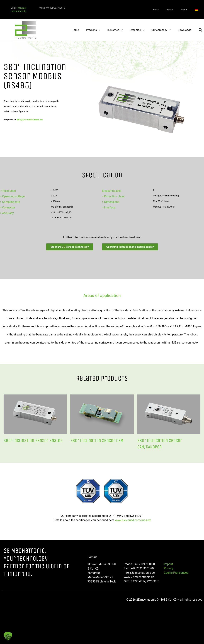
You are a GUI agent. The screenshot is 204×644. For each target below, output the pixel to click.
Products (93, 30)
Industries (115, 30)
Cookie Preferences (176, 573)
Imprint (184, 10)
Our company (161, 30)
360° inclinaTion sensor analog (33, 441)
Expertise (137, 30)
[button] (200, 30)
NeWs (156, 10)
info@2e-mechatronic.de (30, 120)
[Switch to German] (196, 10)
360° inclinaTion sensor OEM (97, 441)
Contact (170, 10)
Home (75, 30)
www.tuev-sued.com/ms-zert (133, 520)
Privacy (169, 568)
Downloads (184, 30)
